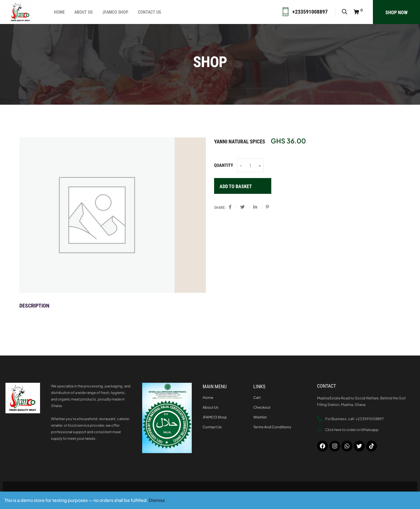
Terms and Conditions (272, 427)
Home (59, 12)
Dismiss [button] (157, 500)
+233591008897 (310, 12)
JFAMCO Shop (115, 12)
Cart (257, 397)
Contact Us (149, 12)
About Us (83, 12)
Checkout (262, 407)
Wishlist (260, 417)
